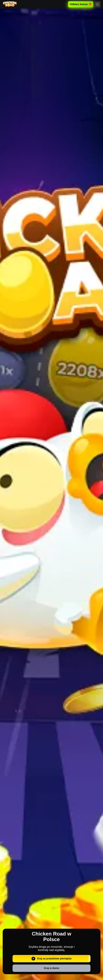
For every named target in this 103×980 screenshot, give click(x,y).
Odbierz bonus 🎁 (81, 4)
